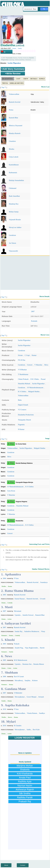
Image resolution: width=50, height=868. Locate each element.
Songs (42, 79)
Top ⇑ (4, 87)
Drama (14, 48)
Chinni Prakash (23, 379)
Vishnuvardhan (14, 94)
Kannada (34, 321)
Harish (42, 648)
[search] (30, 9)
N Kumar (21, 429)
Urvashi (43, 599)
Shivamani (18, 611)
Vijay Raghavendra (31, 648)
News (8, 656)
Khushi (10, 640)
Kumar (34, 355)
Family (20, 48)
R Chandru (18, 726)
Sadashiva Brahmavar (32, 631)
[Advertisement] (25, 273)
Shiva (46, 365)
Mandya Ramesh (15, 133)
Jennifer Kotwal (28, 615)
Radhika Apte (25, 782)
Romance (4, 635)
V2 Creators (22, 410)
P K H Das (22, 360)
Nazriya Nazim (25, 786)
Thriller (4, 586)
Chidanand (13, 188)
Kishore (35, 680)
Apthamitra (13, 574)
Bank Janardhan (14, 196)
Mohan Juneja (14, 212)
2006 (4, 676)
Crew (26, 79)
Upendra (18, 615)
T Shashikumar (23, 374)
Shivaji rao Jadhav (15, 227)
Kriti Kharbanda (25, 774)
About (6, 865)
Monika (12, 149)
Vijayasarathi (13, 251)
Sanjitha (27, 680)
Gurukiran (12, 235)
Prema (11, 110)
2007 (33, 311)
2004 (4, 578)
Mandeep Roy (14, 204)
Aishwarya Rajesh (25, 790)
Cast (18, 79)
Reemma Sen (27, 664)
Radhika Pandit (25, 797)
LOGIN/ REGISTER (25, 738)
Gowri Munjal (31, 697)
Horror (10, 717)
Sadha (29, 730)
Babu (20, 400)
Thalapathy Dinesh (24, 420)
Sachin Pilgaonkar (14, 63)
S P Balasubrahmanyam (35, 388)
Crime (9, 668)
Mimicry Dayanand (15, 126)
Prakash (17, 644)
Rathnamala (13, 173)
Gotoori (30, 365)
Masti (9, 607)
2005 (4, 595)
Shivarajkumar (20, 697)
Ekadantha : (8, 79)
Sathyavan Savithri (18, 623)
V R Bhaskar (22, 370)
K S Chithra (22, 392)
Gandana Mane (15, 689)
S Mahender (18, 693)
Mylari (11, 722)
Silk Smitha (25, 793)
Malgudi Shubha (34, 392)
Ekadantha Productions (26, 415)
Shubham (11, 672)
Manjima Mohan (25, 766)
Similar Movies (17, 83)
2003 (4, 644)
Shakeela (25, 770)
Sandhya (42, 713)
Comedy (10, 603)
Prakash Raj (25, 801)
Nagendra (21, 425)
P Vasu (16, 578)
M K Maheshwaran (21, 660)
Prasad (43, 379)
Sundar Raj (18, 631)
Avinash (41, 697)
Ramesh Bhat (13, 118)
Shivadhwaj (19, 680)
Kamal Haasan (20, 599)
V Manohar (38, 365)
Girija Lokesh (14, 157)
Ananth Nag (19, 648)
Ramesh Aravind (15, 102)
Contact (23, 865)
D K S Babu (35, 379)
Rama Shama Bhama (19, 591)
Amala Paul (25, 778)
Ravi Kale (36, 730)
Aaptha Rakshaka (17, 705)
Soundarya (44, 582)
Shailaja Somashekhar (16, 180)
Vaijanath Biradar (15, 220)
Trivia (5, 83)
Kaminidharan (14, 165)
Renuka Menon (39, 664)
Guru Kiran (11, 491)
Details (34, 79)
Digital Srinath (23, 405)
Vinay (43, 631)
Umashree (12, 141)
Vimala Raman (32, 713)
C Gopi (27, 355)
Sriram (20, 355)
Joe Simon (12, 243)
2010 (4, 709)
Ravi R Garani (19, 676)
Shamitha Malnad (24, 384)
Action (9, 619)
